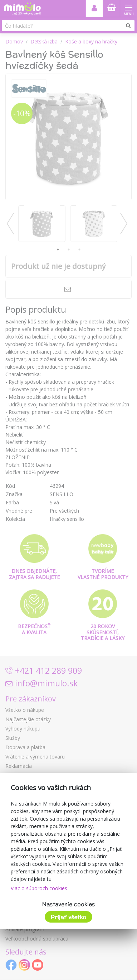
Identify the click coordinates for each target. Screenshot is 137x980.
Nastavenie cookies (68, 904)
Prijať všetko (68, 917)
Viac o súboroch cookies (39, 888)
